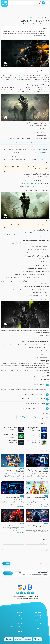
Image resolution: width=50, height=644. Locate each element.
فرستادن (6, 563)
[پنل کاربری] (43, 3)
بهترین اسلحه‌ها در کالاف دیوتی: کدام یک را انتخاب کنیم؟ (35, 338)
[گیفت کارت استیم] (37, 639)
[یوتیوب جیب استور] (21, 593)
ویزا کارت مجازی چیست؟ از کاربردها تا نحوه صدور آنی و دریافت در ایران (34, 428)
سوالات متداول (39, 629)
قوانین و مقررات (39, 626)
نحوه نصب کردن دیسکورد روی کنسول (10, 428)
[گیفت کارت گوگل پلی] (18, 639)
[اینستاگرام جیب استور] (32, 593)
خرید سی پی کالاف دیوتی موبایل (17, 626)
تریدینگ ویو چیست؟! (13, 441)
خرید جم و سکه (20, 621)
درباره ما (40, 631)
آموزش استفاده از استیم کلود (35, 434)
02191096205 (18, 573)
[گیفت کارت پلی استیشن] (28, 639)
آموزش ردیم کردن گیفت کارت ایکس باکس (33, 441)
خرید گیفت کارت (19, 616)
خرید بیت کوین (20, 631)
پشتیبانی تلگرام (8, 573)
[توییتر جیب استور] (18, 593)
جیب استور (47, 18)
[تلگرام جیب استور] (29, 593)
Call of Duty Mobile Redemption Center (32, 183)
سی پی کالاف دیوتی (21, 243)
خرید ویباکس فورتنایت (18, 629)
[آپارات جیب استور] (25, 593)
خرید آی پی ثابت (19, 618)
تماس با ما (39, 623)
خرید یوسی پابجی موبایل (18, 623)
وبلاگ (42, 18)
